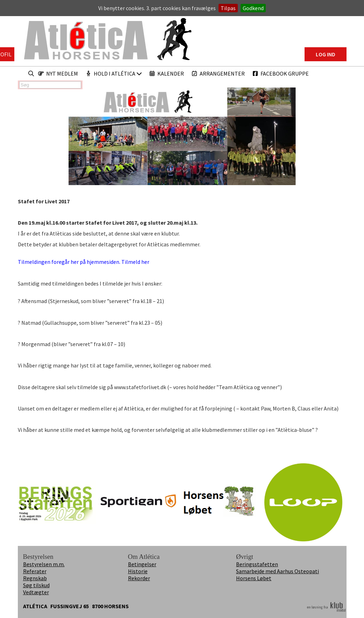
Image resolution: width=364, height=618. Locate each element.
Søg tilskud (36, 585)
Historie (138, 571)
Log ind (326, 54)
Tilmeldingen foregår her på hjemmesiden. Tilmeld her (85, 262)
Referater (35, 571)
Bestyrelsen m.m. (44, 564)
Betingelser (142, 564)
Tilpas (228, 8)
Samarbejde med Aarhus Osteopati (277, 571)
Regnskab (35, 578)
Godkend (253, 8)
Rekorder (139, 578)
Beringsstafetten (257, 564)
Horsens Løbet (254, 578)
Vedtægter (36, 592)
